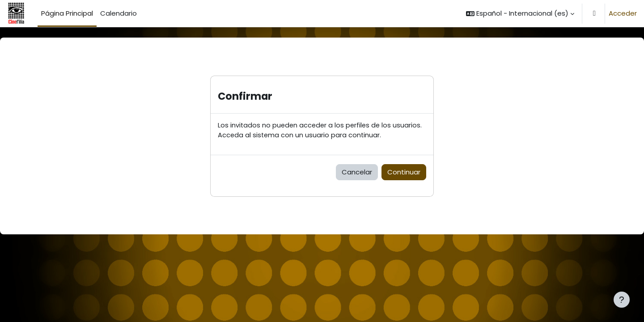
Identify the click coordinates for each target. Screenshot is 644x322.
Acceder (623, 13)
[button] (520, 13)
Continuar (404, 172)
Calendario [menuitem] (119, 13)
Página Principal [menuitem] (67, 13)
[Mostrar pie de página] (622, 300)
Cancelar (357, 172)
